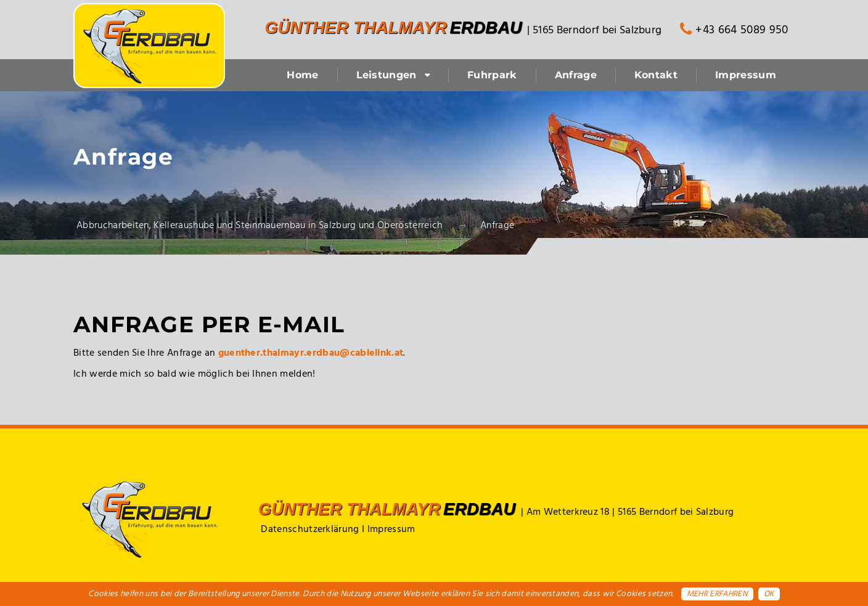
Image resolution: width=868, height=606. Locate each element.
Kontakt (656, 75)
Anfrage (576, 75)
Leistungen (387, 75)
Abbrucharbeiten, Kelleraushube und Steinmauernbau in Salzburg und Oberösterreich (260, 226)
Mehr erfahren (717, 594)
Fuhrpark (492, 75)
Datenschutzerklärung (310, 530)
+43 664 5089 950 (734, 30)
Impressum (746, 75)
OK (769, 594)
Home (302, 75)
